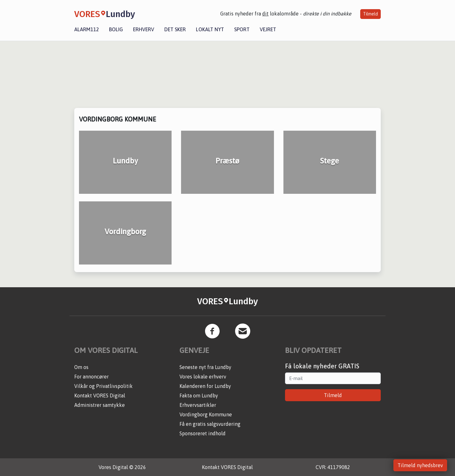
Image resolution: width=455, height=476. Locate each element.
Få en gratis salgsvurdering (210, 424)
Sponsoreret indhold (203, 433)
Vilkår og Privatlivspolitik (103, 386)
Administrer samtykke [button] (100, 405)
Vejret (268, 29)
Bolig (116, 29)
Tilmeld (370, 14)
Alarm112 (87, 29)
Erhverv (144, 29)
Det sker (175, 29)
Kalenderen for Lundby (205, 386)
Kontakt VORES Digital (100, 396)
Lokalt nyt (210, 29)
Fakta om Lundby (199, 396)
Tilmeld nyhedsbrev (420, 465)
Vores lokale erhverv (203, 377)
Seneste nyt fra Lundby (205, 367)
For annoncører (91, 377)
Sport (242, 29)
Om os (81, 367)
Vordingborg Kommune (206, 414)
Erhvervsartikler (198, 405)
